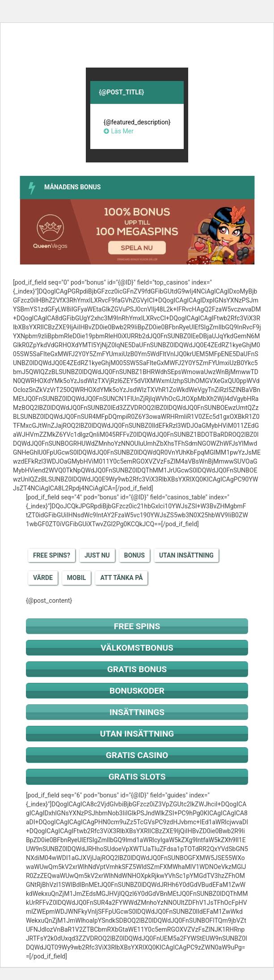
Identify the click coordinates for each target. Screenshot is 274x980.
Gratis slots (137, 777)
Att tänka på (121, 578)
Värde (43, 578)
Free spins (137, 626)
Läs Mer (119, 131)
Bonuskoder (137, 691)
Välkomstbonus (137, 648)
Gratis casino (137, 755)
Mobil (77, 578)
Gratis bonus (137, 669)
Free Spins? (52, 555)
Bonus (135, 555)
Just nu (97, 555)
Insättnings (137, 712)
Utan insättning (186, 555)
